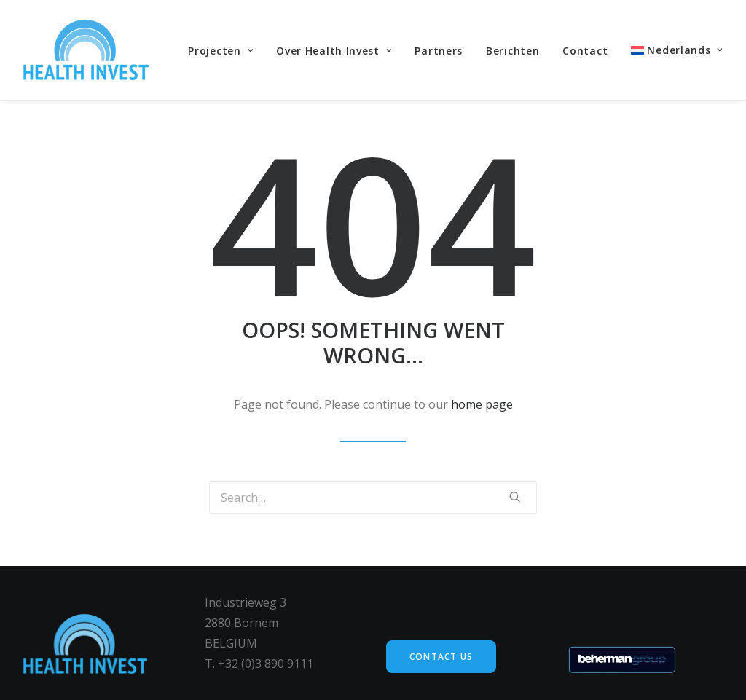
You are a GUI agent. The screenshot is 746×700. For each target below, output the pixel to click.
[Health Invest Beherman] (86, 50)
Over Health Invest (334, 51)
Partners (439, 51)
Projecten (220, 51)
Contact (585, 51)
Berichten (513, 51)
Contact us (441, 657)
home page (482, 404)
